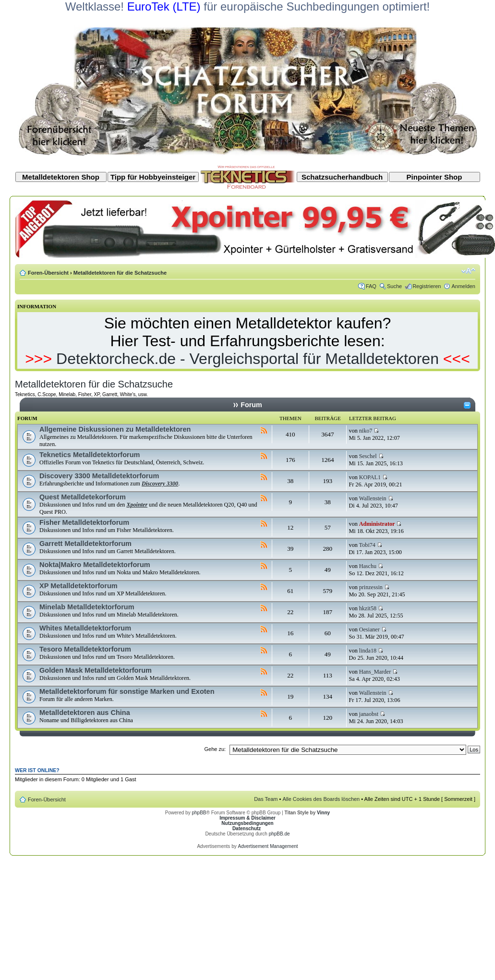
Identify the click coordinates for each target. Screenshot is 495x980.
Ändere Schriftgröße (468, 271)
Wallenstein (373, 498)
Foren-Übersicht (48, 273)
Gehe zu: (215, 749)
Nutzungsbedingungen (247, 823)
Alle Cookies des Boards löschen (321, 799)
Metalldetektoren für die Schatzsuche (120, 273)
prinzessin (371, 587)
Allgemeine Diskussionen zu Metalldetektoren (115, 429)
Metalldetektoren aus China (85, 713)
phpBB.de (279, 834)
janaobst (369, 714)
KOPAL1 (370, 477)
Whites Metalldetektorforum (85, 628)
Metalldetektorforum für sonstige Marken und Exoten (127, 691)
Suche (394, 286)
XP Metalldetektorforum (78, 586)
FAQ (371, 286)
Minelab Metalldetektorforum (87, 607)
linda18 (368, 651)
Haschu (368, 566)
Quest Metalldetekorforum (83, 497)
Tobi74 (367, 545)
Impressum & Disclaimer (247, 818)
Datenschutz (247, 829)
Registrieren (427, 286)
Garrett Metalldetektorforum (85, 544)
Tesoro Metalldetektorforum (85, 649)
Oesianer (369, 629)
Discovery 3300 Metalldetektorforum (99, 476)
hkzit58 (368, 608)
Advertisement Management (268, 846)
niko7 (366, 431)
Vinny (323, 813)
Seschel (368, 456)
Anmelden (463, 286)
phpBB (199, 813)
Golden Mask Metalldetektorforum (96, 670)
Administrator (377, 524)
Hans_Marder (375, 672)
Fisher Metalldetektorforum (84, 522)
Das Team (266, 799)
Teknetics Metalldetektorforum (90, 455)
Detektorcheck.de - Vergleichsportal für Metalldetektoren (247, 359)
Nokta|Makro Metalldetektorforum (95, 565)
